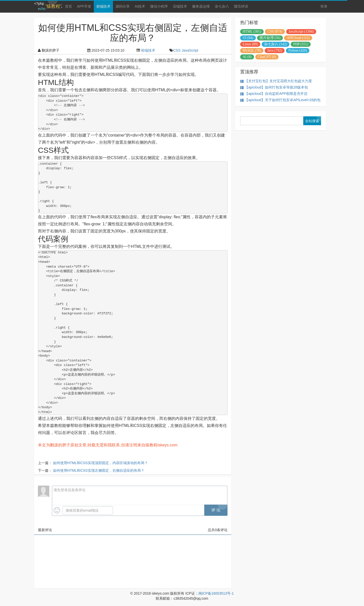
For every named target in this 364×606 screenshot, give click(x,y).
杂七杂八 (222, 6)
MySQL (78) (252, 50)
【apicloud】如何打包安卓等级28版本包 (274, 87)
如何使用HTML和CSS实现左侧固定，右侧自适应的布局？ (99, 470)
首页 (69, 6)
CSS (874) (275, 31)
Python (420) (298, 50)
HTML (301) (252, 31)
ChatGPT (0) (267, 57)
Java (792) (275, 50)
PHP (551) (301, 44)
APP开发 (84, 6)
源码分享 (123, 6)
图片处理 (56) (270, 38)
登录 (324, 6)
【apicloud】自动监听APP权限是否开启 (274, 94)
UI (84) (248, 38)
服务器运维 (201, 6)
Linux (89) (250, 44)
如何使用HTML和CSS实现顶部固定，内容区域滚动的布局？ (100, 463)
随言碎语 (241, 6)
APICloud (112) (298, 38)
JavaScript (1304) (301, 31)
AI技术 (140, 6)
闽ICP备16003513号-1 (216, 593)
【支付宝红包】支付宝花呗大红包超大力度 (276, 81)
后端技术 (180, 6)
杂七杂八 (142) (276, 44)
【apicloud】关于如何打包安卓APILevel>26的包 (280, 100)
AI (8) (247, 57)
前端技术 (103, 6)
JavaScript (190, 50)
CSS (177, 50)
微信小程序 (159, 6)
